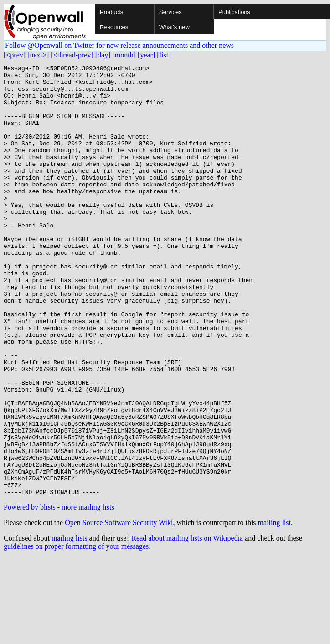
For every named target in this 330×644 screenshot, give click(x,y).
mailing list (274, 609)
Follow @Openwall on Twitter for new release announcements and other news (119, 45)
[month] (124, 55)
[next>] (38, 55)
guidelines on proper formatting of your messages (76, 632)
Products (111, 12)
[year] (146, 55)
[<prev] (15, 55)
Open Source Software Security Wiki (119, 609)
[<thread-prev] (72, 55)
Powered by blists (30, 593)
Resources (114, 27)
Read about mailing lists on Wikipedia (187, 624)
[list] (164, 55)
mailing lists (70, 624)
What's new (174, 27)
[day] (103, 55)
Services (170, 12)
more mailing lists (88, 593)
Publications (234, 12)
